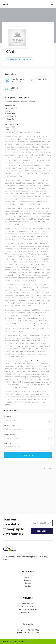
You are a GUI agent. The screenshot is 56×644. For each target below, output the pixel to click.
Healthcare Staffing (28, 612)
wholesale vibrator (35, 361)
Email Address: (10, 426)
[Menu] (52, 4)
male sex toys (10, 114)
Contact (28, 586)
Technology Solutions (28, 609)
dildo (7, 129)
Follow (27, 59)
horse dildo (9, 122)
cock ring (9, 111)
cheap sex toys (11, 106)
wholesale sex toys (12, 124)
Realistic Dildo (10, 127)
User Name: (9, 417)
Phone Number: (10, 434)
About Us (28, 577)
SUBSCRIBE (42, 531)
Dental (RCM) (28, 603)
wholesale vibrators (12, 108)
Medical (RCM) (28, 606)
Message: (8, 443)
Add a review (14, 59)
